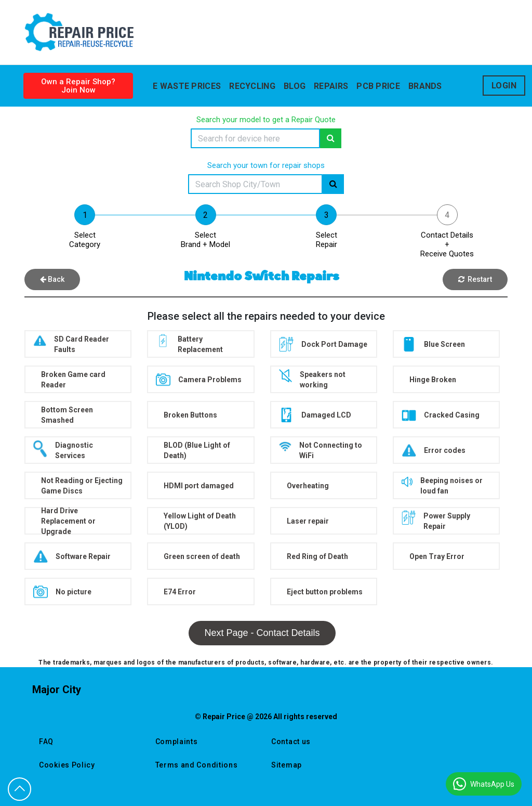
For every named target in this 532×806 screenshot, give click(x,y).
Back (52, 279)
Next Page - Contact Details (262, 633)
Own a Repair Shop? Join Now (78, 86)
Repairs (331, 86)
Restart (475, 279)
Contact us (291, 742)
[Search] (255, 138)
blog (295, 86)
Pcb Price (378, 86)
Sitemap (287, 765)
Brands (425, 86)
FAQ (46, 742)
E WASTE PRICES (187, 86)
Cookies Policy (67, 765)
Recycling (252, 86)
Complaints (177, 742)
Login (504, 86)
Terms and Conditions (197, 765)
